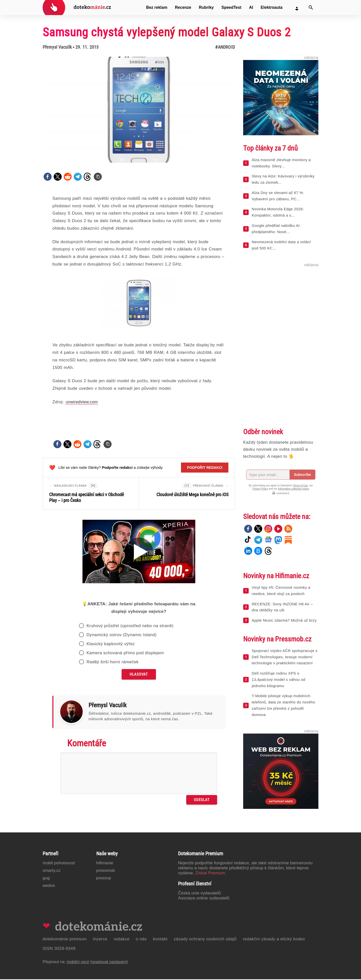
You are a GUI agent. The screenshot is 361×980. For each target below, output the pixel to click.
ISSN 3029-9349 (59, 949)
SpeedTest (231, 7)
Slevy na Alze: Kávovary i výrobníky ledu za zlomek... (283, 179)
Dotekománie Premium (65, 940)
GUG (46, 879)
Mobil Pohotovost (59, 864)
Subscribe (302, 475)
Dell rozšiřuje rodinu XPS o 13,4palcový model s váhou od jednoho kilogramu (279, 679)
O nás (141, 940)
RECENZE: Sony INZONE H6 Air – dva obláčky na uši (282, 607)
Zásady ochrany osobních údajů (205, 940)
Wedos (49, 886)
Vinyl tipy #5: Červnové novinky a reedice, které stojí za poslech (281, 591)
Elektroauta (272, 7)
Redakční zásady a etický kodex (274, 940)
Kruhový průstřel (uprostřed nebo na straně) (130, 627)
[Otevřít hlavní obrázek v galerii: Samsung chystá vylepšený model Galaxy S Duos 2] (139, 110)
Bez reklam (157, 7)
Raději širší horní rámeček (113, 663)
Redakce (121, 940)
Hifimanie (105, 864)
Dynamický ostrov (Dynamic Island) (122, 636)
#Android (225, 47)
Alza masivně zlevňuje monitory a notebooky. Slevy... (281, 163)
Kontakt (160, 940)
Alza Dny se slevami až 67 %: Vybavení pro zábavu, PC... (278, 196)
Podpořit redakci (205, 468)
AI (251, 7)
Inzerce (100, 940)
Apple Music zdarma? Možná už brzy (284, 620)
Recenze (183, 7)
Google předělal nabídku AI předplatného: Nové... (276, 229)
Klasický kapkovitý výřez (111, 645)
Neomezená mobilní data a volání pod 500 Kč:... (281, 245)
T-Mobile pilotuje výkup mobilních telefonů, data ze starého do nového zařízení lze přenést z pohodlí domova (283, 705)
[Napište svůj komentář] (139, 774)
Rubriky (206, 7)
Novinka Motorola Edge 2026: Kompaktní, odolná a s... (278, 212)
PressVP (104, 879)
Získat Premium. (211, 874)
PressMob (106, 871)
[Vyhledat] (311, 8)
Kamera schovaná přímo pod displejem (125, 654)
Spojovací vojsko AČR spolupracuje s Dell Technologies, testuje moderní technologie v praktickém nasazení (285, 657)
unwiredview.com (82, 402)
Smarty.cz (52, 871)
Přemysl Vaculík (57, 47)
